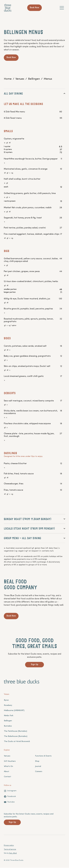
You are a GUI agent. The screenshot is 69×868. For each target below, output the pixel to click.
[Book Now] (35, 8)
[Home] (8, 79)
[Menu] (62, 8)
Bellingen (8, 721)
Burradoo (8, 726)
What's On (8, 767)
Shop (37, 762)
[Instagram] (10, 791)
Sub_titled (13, 854)
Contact (7, 777)
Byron (6, 701)
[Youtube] (9, 802)
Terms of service (10, 850)
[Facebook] (10, 797)
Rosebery (8, 706)
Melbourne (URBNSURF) (14, 711)
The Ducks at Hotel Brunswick (17, 742)
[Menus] (48, 79)
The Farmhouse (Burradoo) (16, 732)
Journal (38, 767)
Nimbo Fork (9, 716)
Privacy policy (9, 846)
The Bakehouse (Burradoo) (16, 737)
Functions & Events (43, 756)
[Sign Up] (34, 665)
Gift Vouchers (10, 762)
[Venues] (20, 79)
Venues (7, 756)
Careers (39, 772)
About (7, 772)
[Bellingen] (34, 79)
